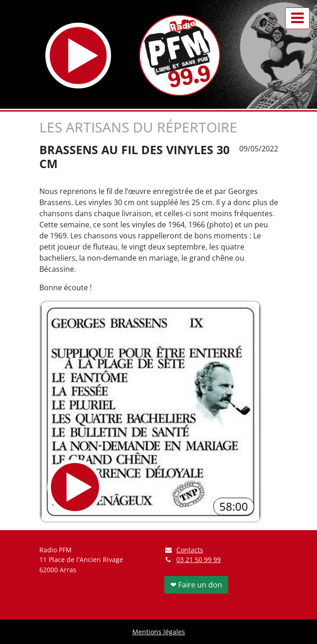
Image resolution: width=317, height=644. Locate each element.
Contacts (184, 550)
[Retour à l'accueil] (180, 55)
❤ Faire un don (196, 585)
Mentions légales (159, 632)
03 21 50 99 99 (199, 560)
